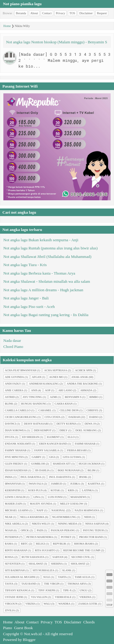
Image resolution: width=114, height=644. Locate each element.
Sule (47, 577)
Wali (47, 604)
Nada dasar (12, 340)
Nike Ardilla (14, 524)
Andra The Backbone (82, 384)
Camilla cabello (18, 410)
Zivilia (10, 610)
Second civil (81, 557)
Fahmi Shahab (85, 444)
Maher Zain (13, 504)
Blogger (29, 640)
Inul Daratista (60, 477)
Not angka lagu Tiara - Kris (25, 265)
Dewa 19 (90, 424)
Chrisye (93, 410)
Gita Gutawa (72, 457)
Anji (34, 390)
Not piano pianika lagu (22, 4)
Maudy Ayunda (41, 504)
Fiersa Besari (77, 450)
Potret (66, 537)
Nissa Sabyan (95, 524)
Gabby (36, 457)
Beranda (21, 13)
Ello (71, 437)
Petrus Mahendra (40, 537)
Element (54, 437)
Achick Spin (84, 370)
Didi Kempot (43, 430)
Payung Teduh (93, 530)
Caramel (45, 410)
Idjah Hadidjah (16, 470)
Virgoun (11, 604)
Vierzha (85, 597)
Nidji (88, 517)
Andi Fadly (13, 384)
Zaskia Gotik (88, 604)
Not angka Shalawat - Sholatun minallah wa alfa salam (47, 281)
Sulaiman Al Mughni (20, 577)
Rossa (9, 557)
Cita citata (53, 417)
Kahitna (94, 484)
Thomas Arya (77, 584)
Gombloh (38, 464)
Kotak (55, 490)
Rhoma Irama (84, 544)
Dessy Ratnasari (36, 424)
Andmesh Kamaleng (44, 384)
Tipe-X (67, 590)
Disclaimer (86, 13)
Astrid (10, 397)
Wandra (64, 604)
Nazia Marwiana (87, 510)
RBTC (25, 544)
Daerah (74, 417)
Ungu (84, 590)
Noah (9, 530)
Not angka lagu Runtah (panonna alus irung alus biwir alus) (50, 248)
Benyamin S (73, 397)
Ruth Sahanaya (33, 557)
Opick (25, 530)
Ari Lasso (65, 390)
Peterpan (12, 537)
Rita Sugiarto (45, 550)
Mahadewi (78, 497)
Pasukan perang (63, 530)
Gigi (52, 457)
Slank (67, 570)
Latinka (88, 490)
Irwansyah (13, 484)
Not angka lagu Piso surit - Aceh (29, 307)
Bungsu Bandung (34, 404)
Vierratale (63, 597)
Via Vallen (39, 597)
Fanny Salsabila (47, 450)
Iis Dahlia (43, 470)
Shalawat (36, 564)
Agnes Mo (56, 377)
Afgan (37, 377)
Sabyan (58, 557)
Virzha (31, 604)
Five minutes (14, 457)
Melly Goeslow (72, 504)
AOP (48, 390)
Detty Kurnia (67, 424)
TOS (72, 13)
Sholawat (78, 564)
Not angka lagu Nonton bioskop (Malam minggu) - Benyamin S (57, 42)
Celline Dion (69, 410)
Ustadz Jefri (14, 597)
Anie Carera (14, 390)
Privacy (61, 13)
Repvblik (60, 544)
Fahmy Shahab (16, 450)
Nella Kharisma (32, 517)
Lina (37, 497)
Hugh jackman (90, 464)
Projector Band (91, 537)
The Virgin (52, 584)
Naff (40, 510)
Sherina (57, 564)
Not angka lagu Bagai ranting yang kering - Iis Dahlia (46, 315)
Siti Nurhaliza (43, 570)
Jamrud (57, 484)
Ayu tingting (33, 397)
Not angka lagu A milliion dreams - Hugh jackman (43, 290)
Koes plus (36, 490)
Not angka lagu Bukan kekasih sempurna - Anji (41, 240)
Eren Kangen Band (53, 444)
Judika (75, 484)
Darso (94, 417)
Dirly (64, 430)
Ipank (83, 477)
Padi (40, 530)
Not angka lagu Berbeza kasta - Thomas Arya (39, 273)
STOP (109, 605)
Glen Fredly (14, 464)
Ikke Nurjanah (69, 470)
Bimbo (94, 397)
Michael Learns (17, 510)
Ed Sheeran (31, 437)
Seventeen (13, 564)
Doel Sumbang (86, 430)
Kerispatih (13, 490)
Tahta (62, 577)
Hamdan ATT (62, 464)
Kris (71, 490)
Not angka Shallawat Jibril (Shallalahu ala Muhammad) (47, 257)
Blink (9, 404)
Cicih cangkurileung (21, 417)
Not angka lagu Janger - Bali (26, 298)
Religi (41, 544)
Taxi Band (29, 584)
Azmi (53, 397)
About (34, 13)
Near (9, 517)
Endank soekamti (18, 444)
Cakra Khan (64, 404)
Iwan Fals (36, 484)
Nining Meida (68, 524)
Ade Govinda (14, 377)
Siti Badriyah (15, 570)
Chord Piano (13, 347)
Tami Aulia (83, 577)
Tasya (9, 584)
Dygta (10, 437)
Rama (9, 544)
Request (102, 13)
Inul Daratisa (31, 477)
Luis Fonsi (55, 497)
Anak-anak (80, 377)
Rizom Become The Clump (82, 550)
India (9, 477)
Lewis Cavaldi (15, 497)
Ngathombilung (64, 517)
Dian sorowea (15, 430)
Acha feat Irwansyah (21, 370)
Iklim (92, 470)
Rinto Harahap (16, 550)
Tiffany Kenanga (18, 590)
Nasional (58, 510)
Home (7, 26)
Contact (47, 13)
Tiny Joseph (47, 590)
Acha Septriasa (55, 370)
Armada (86, 390)
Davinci (10, 424)
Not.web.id (33, 634)
